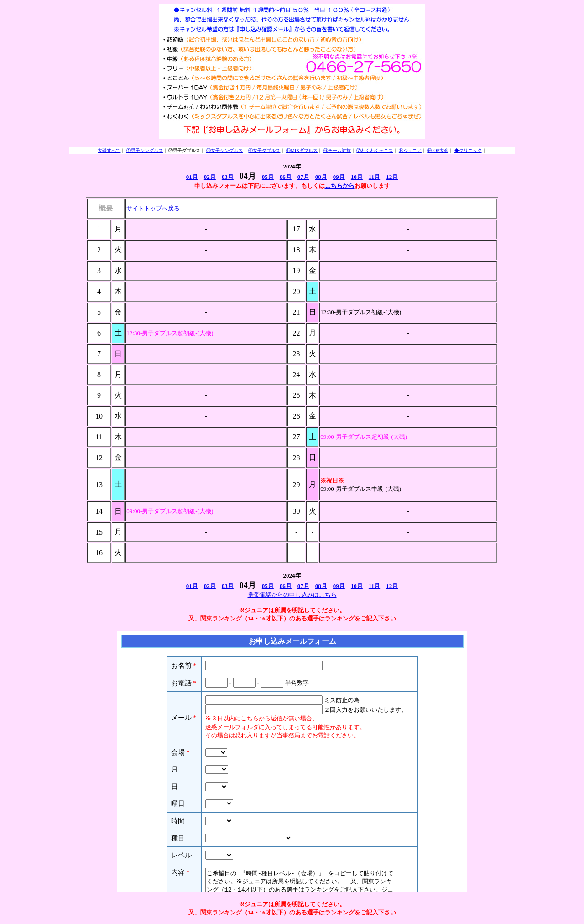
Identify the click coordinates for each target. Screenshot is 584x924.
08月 (321, 177)
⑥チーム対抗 (337, 150)
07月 (303, 177)
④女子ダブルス (264, 150)
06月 (286, 177)
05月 (268, 177)
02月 (210, 177)
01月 (192, 177)
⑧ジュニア (410, 150)
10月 (357, 177)
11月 (374, 177)
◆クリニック (468, 150)
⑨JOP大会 (438, 150)
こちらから (340, 186)
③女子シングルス (224, 150)
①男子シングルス (145, 150)
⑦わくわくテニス (375, 150)
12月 (392, 177)
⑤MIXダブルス (302, 150)
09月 (339, 177)
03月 (228, 177)
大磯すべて (109, 150)
